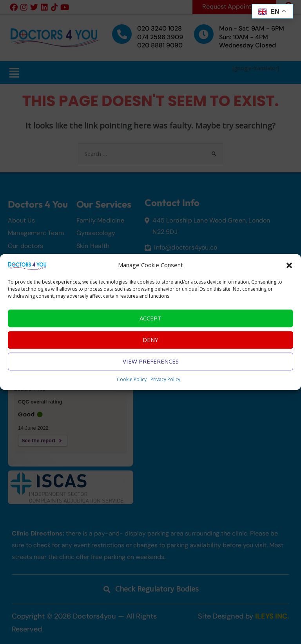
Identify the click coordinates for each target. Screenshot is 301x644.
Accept (150, 321)
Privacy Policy (165, 383)
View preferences (151, 364)
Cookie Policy (132, 383)
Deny (150, 343)
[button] (289, 268)
